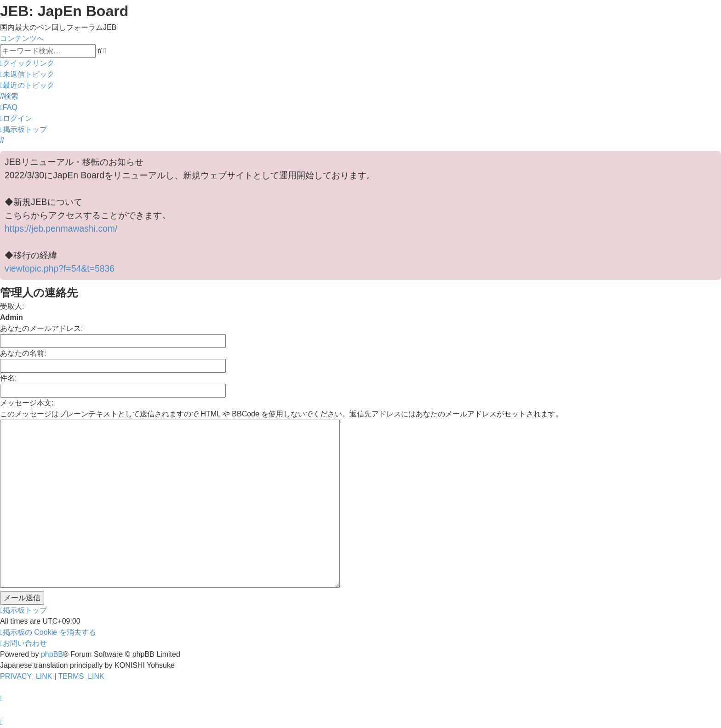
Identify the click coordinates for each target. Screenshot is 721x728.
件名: (8, 378)
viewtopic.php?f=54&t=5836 (60, 268)
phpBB (52, 654)
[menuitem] (27, 74)
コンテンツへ (22, 38)
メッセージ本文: (27, 403)
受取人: (12, 306)
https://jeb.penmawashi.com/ (61, 228)
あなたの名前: (23, 353)
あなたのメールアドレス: (41, 328)
